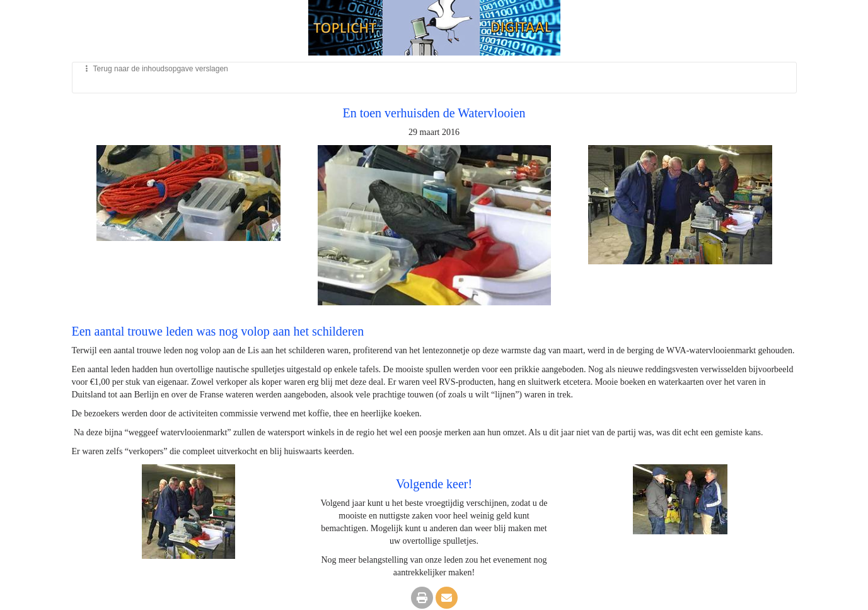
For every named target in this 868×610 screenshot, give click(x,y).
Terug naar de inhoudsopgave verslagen (155, 69)
